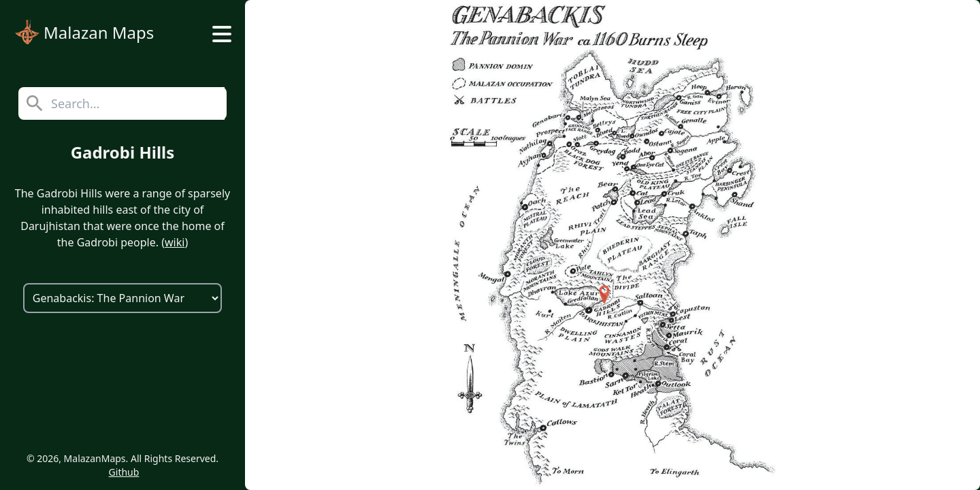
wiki (175, 242)
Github (124, 472)
